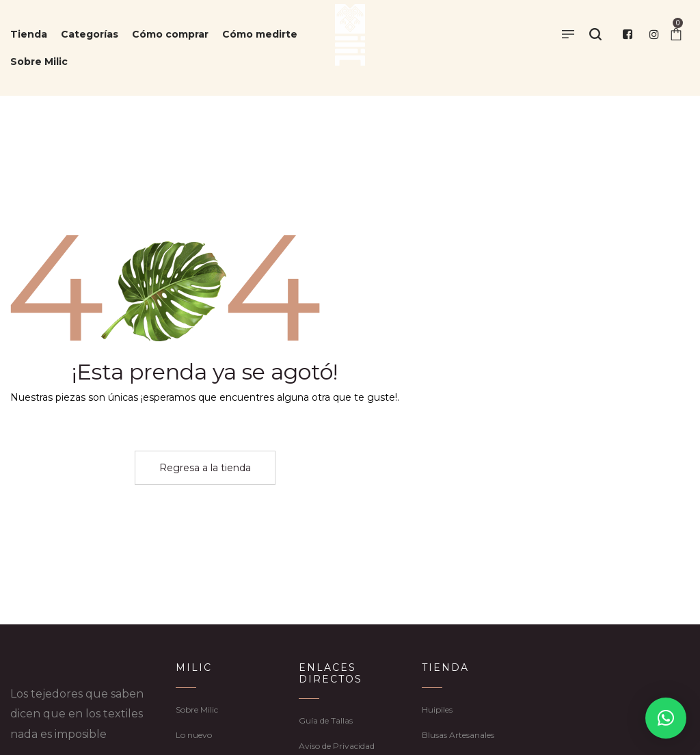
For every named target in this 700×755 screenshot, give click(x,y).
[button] (666, 718)
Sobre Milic (197, 710)
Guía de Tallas (326, 720)
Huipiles (437, 710)
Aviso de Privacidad (337, 746)
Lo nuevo (194, 735)
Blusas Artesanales (458, 735)
